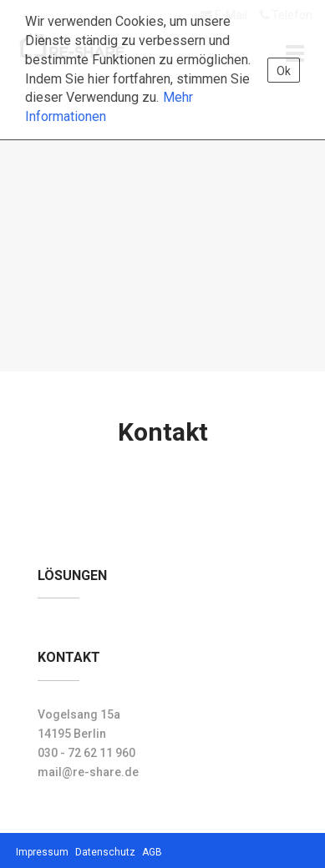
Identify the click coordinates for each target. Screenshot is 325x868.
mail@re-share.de (88, 772)
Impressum (42, 852)
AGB (152, 852)
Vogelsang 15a (79, 714)
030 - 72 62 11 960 (86, 753)
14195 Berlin (72, 734)
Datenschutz (105, 852)
